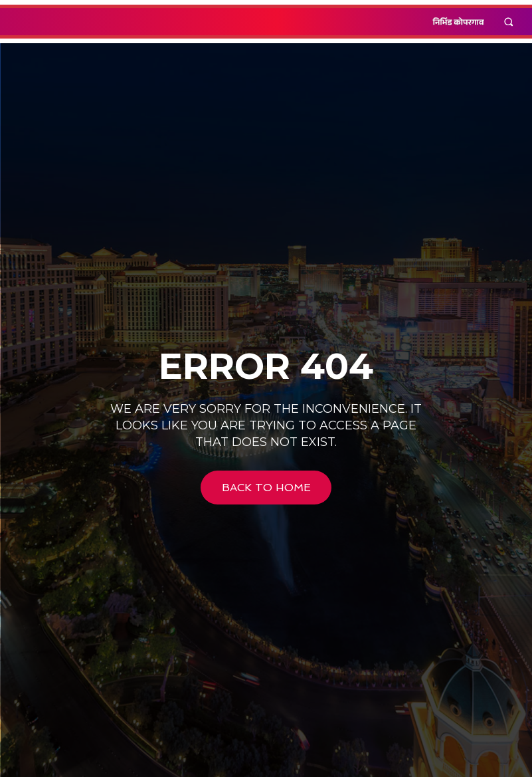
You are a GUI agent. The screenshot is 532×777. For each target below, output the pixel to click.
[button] (509, 22)
